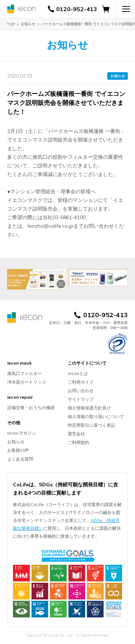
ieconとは (78, 373)
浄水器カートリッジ (27, 382)
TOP (11, 24)
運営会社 (76, 434)
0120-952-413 (77, 9)
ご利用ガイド (81, 382)
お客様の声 (18, 450)
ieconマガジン (22, 433)
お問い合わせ (81, 391)
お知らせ (28, 24)
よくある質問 (20, 459)
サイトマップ (81, 399)
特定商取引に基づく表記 (91, 425)
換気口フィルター (24, 373)
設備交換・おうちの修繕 (31, 407)
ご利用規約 (78, 442)
